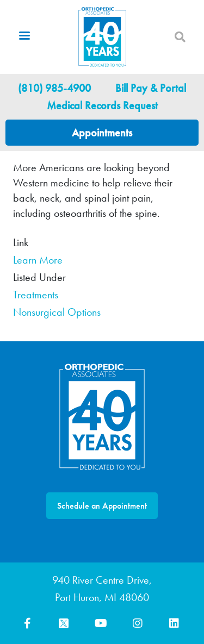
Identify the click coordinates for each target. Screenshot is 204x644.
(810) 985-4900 (54, 88)
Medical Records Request (102, 105)
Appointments (102, 133)
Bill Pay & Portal (151, 88)
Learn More (38, 260)
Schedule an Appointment (102, 506)
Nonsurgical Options (57, 312)
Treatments (36, 295)
